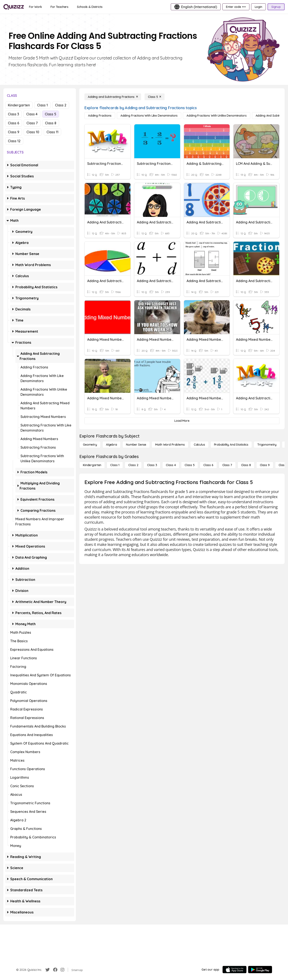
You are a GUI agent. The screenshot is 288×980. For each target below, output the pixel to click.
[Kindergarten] (92, 465)
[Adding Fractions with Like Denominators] (149, 116)
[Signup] (276, 7)
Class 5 (51, 114)
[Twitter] (48, 970)
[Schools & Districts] (90, 7)
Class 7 (32, 123)
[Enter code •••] (236, 7)
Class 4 (32, 114)
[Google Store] (260, 970)
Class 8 (51, 123)
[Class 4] (171, 465)
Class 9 (14, 132)
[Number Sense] (136, 445)
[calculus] (199, 445)
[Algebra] (111, 445)
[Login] (258, 7)
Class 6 (14, 123)
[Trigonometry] (267, 445)
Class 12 (14, 141)
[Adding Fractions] (100, 116)
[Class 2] (133, 465)
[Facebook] (55, 970)
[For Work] (35, 7)
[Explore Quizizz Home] (14, 7)
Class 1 (42, 105)
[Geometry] (90, 445)
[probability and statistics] (231, 445)
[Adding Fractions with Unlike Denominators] (216, 116)
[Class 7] (227, 465)
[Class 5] (155, 97)
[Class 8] (246, 465)
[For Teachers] (59, 7)
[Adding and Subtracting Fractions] (113, 97)
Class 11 (52, 132)
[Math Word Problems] (170, 445)
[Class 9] (265, 465)
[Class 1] (115, 465)
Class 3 (13, 114)
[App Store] (234, 970)
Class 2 (61, 105)
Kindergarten (19, 105)
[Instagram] (62, 970)
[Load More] (182, 421)
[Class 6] (208, 465)
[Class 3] (152, 465)
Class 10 (33, 132)
